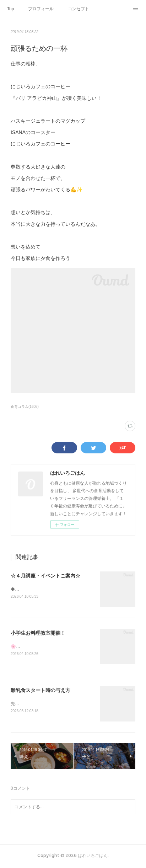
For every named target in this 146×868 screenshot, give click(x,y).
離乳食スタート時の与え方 (40, 691)
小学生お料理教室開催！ (38, 633)
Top (10, 9)
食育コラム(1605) (25, 407)
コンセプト (79, 9)
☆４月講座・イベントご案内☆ (45, 576)
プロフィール (41, 9)
